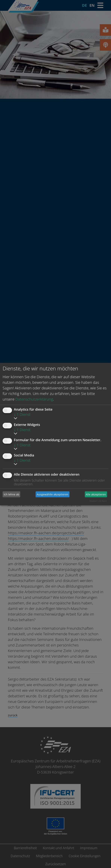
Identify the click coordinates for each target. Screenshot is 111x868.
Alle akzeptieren (96, 494)
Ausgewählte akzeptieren (53, 494)
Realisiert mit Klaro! (98, 501)
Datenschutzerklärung (34, 399)
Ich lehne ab (12, 494)
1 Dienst (22, 414)
